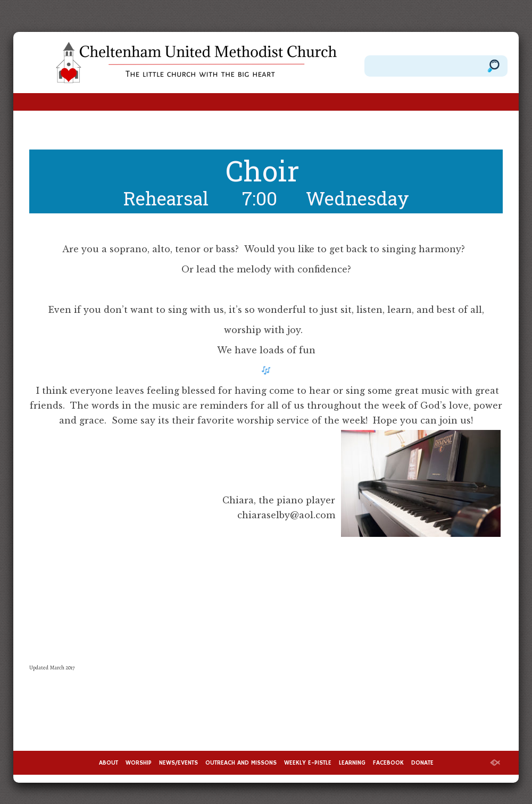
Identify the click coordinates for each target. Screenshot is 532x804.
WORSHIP (139, 763)
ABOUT (109, 763)
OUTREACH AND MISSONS (241, 763)
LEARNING (352, 763)
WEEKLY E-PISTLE (308, 763)
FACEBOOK (388, 763)
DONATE (422, 763)
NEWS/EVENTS (178, 763)
